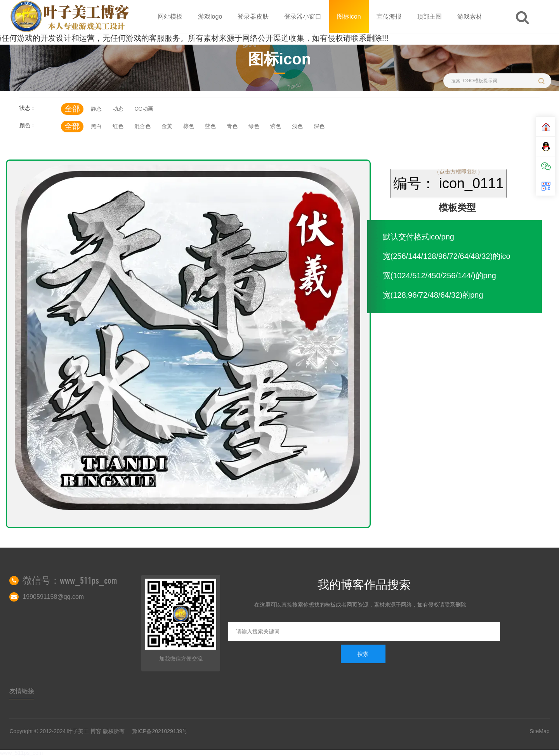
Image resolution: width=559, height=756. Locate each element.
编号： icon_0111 (448, 183)
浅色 (297, 126)
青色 (232, 126)
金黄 (167, 126)
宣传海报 (389, 16)
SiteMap (539, 731)
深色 (319, 126)
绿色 (254, 126)
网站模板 (170, 16)
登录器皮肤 (253, 16)
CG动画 (144, 109)
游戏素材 (470, 16)
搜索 (363, 654)
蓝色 (210, 126)
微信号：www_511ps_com (70, 581)
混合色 (142, 126)
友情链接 (22, 691)
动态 (118, 109)
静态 (96, 109)
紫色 (276, 126)
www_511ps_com (22, 753)
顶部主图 (429, 16)
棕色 (189, 126)
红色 (118, 126)
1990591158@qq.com (53, 597)
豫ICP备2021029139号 (160, 731)
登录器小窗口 (303, 16)
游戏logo (210, 16)
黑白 (96, 126)
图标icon (349, 16)
